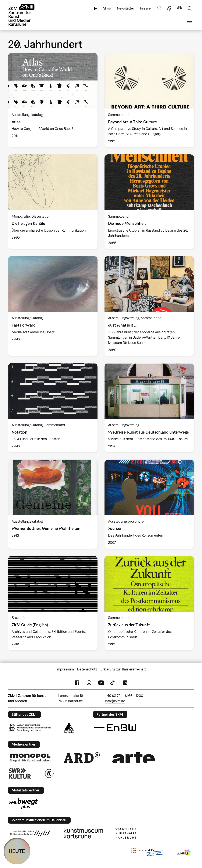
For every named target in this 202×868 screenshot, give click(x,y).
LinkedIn (125, 683)
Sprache (180, 8)
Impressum (65, 669)
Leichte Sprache (159, 8)
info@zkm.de (115, 701)
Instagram (89, 683)
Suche (190, 8)
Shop (107, 8)
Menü (190, 21)
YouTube (101, 683)
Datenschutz (87, 669)
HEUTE (17, 851)
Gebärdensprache (169, 8)
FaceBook (77, 683)
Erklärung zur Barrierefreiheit (123, 669)
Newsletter (126, 8)
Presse (145, 8)
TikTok (113, 683)
